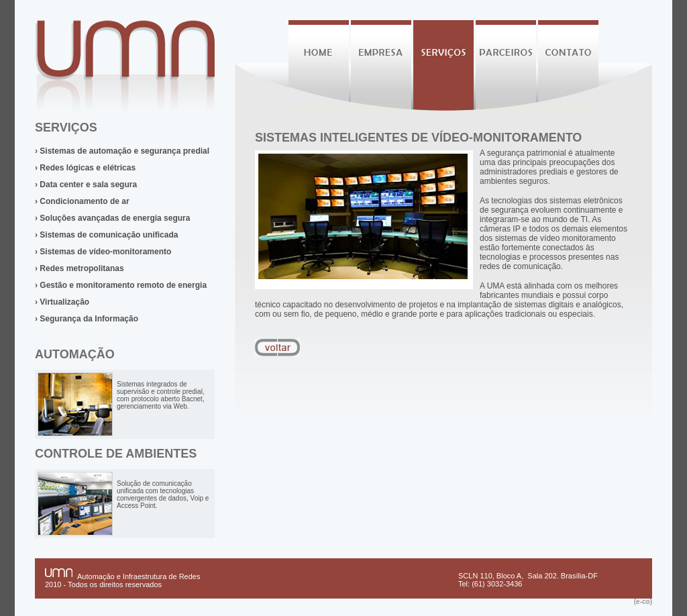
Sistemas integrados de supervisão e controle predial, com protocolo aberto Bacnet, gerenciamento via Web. (161, 395)
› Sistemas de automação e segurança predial (122, 151)
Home (319, 65)
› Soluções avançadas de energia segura (112, 218)
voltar (277, 348)
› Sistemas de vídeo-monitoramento (103, 252)
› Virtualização (62, 302)
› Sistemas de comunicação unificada (106, 235)
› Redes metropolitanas (80, 268)
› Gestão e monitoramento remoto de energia (121, 285)
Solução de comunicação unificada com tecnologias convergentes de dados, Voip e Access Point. (163, 495)
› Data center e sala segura (86, 185)
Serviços (443, 65)
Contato (568, 65)
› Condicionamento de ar (82, 201)
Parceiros (506, 65)
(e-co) (643, 602)
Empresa (381, 65)
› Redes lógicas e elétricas (85, 168)
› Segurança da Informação (87, 319)
